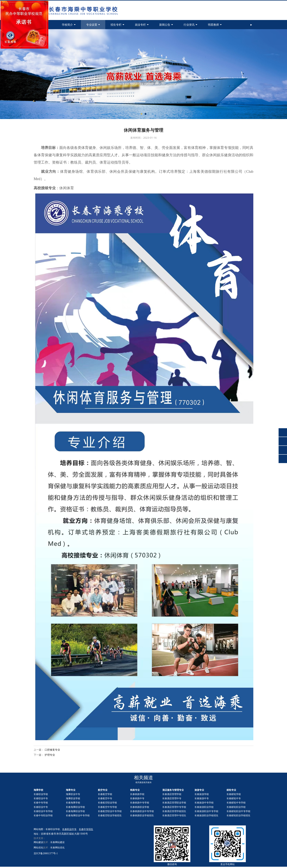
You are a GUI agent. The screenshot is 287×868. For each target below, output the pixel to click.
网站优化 (38, 847)
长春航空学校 (105, 794)
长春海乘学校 (73, 803)
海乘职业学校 (73, 798)
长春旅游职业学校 (204, 807)
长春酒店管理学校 (172, 794)
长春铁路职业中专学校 (142, 811)
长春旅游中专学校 (204, 803)
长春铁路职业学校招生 (142, 815)
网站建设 (38, 842)
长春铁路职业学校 (140, 807)
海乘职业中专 (73, 794)
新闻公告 (166, 25)
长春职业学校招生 (238, 815)
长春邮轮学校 (234, 794)
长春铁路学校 (137, 794)
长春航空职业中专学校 (110, 811)
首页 (45, 25)
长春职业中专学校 (43, 811)
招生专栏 (117, 25)
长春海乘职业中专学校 (78, 815)
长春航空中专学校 (107, 807)
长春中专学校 (41, 803)
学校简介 (69, 25)
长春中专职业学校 (43, 815)
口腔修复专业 (52, 750)
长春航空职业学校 (107, 803)
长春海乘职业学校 (75, 807)
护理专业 (50, 755)
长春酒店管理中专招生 (174, 815)
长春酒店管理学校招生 (174, 811)
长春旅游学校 (202, 794)
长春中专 (234, 798)
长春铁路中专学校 (140, 803)
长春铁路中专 (137, 798)
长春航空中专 (105, 798)
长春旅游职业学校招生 (206, 815)
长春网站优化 (57, 847)
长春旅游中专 (202, 798)
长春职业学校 (41, 794)
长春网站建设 (57, 842)
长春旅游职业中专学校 (206, 811)
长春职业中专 (41, 798)
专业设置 (93, 25)
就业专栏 (142, 25)
